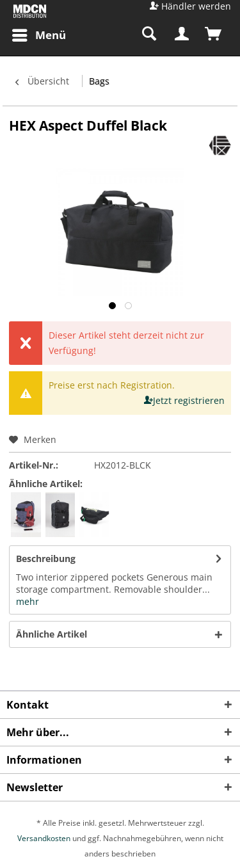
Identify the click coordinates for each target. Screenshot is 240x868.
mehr (28, 601)
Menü (39, 34)
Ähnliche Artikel (52, 634)
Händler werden (196, 6)
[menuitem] (38, 35)
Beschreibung (46, 559)
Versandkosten (44, 838)
